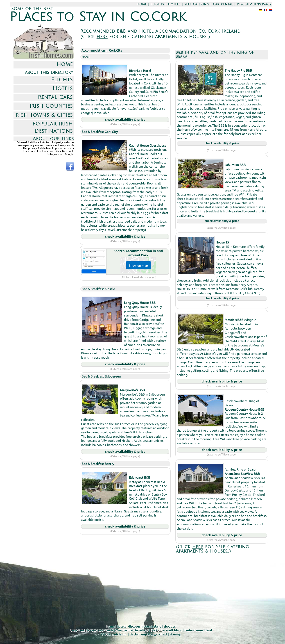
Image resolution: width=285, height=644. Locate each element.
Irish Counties (51, 106)
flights (157, 4)
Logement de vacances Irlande (92, 630)
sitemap (175, 634)
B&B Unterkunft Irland (166, 630)
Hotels (63, 88)
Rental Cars (55, 97)
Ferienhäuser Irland (198, 630)
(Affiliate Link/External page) (138, 277)
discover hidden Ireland (145, 626)
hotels (174, 4)
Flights (62, 80)
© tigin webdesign (114, 634)
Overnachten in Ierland (132, 630)
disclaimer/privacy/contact (148, 634)
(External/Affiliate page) (125, 124)
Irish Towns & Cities (43, 115)
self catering (197, 4)
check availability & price (125, 119)
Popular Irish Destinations (53, 127)
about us (170, 626)
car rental (223, 4)
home (142, 4)
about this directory (49, 72)
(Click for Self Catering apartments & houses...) (145, 37)
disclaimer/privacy (254, 4)
